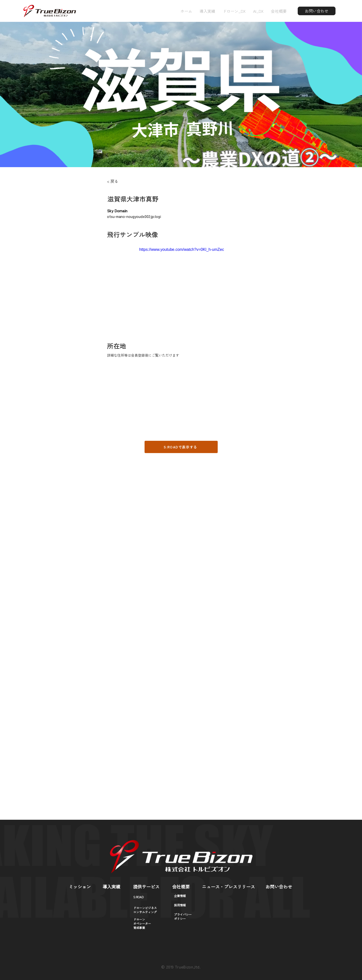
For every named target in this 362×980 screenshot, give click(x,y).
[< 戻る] (121, 181)
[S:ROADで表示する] (181, 447)
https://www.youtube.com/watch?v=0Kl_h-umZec (182, 249)
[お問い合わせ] (317, 11)
